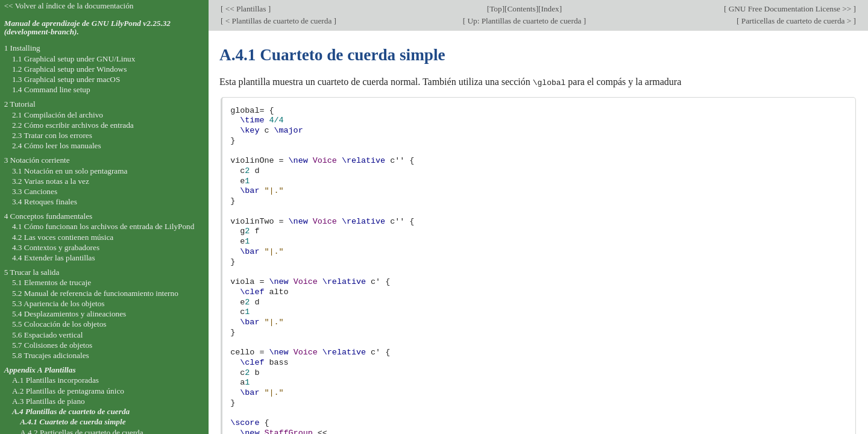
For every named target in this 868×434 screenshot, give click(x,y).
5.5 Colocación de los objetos (59, 324)
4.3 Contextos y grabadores (56, 247)
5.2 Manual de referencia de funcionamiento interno (95, 293)
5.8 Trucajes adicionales (51, 355)
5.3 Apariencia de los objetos (58, 303)
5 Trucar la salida (32, 272)
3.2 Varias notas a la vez (51, 181)
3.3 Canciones (35, 191)
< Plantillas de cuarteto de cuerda (278, 21)
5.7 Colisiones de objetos (52, 345)
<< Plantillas (245, 9)
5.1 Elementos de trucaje (52, 282)
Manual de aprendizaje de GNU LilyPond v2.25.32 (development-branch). (87, 28)
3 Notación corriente (37, 160)
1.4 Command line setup (51, 90)
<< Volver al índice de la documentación (69, 6)
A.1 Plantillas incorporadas (55, 380)
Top (495, 9)
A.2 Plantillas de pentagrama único (68, 391)
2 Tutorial (20, 104)
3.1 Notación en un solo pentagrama (70, 171)
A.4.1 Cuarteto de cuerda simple (73, 422)
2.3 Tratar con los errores (52, 135)
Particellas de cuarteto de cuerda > (797, 21)
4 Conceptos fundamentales (49, 216)
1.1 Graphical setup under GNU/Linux (74, 59)
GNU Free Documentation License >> (790, 9)
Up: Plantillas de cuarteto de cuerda (524, 21)
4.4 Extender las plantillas (54, 258)
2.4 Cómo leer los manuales (57, 146)
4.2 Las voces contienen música (63, 237)
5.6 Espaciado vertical (48, 335)
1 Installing (22, 48)
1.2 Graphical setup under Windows (69, 69)
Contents (521, 9)
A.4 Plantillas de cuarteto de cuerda (71, 411)
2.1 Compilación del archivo (58, 115)
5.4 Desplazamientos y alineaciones (69, 314)
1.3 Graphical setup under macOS (66, 79)
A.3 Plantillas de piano (49, 401)
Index (550, 9)
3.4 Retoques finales (45, 202)
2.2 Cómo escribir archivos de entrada (73, 125)
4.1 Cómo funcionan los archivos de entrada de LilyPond (103, 226)
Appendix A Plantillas (40, 370)
